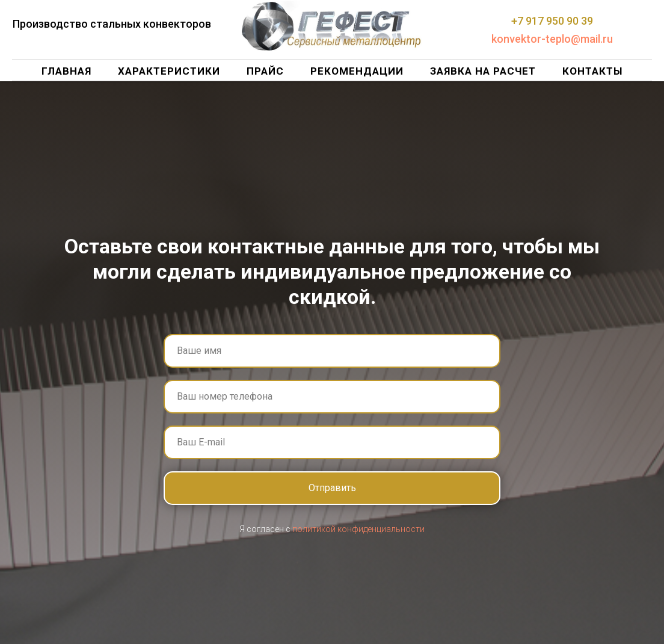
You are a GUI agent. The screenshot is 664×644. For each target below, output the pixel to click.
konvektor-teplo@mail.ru (552, 39)
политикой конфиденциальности (358, 529)
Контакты (592, 71)
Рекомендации (357, 71)
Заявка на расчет (483, 71)
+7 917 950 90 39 (552, 21)
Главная (66, 71)
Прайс (265, 71)
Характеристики (169, 71)
